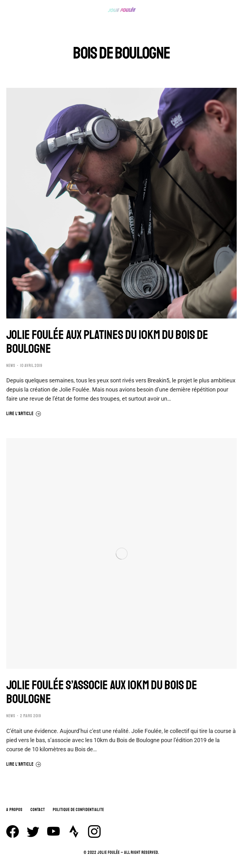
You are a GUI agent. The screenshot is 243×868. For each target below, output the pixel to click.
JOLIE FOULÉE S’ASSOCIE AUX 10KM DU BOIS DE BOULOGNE (102, 692)
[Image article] (122, 203)
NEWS (11, 366)
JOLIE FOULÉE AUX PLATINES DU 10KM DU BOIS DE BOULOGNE (107, 342)
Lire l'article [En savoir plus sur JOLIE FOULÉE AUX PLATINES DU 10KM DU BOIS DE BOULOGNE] (24, 414)
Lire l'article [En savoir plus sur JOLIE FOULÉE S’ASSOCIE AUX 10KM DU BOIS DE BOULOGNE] (24, 764)
